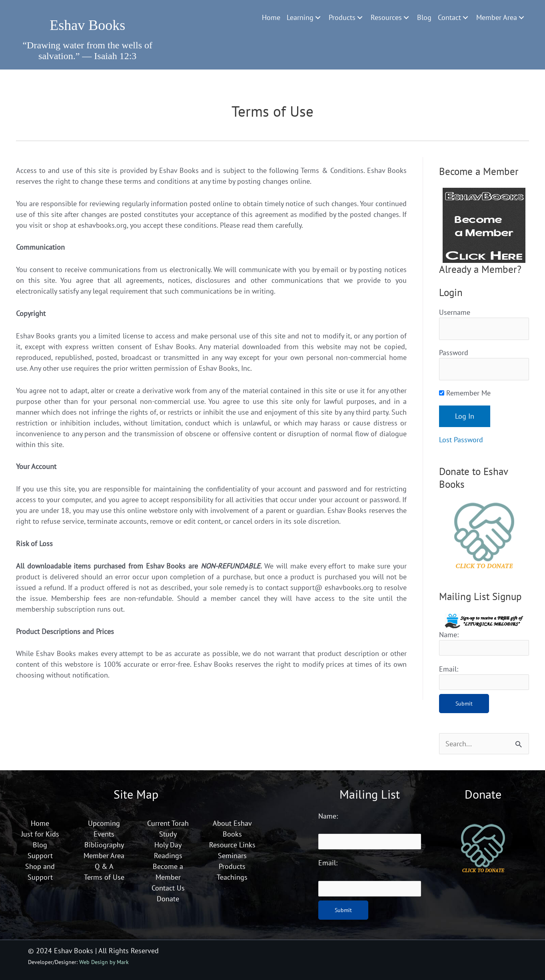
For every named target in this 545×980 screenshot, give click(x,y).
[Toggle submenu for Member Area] (521, 18)
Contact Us (168, 888)
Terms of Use (104, 877)
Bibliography (104, 845)
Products (232, 866)
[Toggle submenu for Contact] (465, 18)
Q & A (104, 866)
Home (40, 823)
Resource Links (232, 845)
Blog (40, 845)
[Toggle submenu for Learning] (318, 18)
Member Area (104, 856)
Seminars (232, 856)
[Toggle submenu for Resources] (406, 18)
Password (454, 353)
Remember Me (465, 393)
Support (40, 856)
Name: (449, 635)
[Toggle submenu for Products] (360, 18)
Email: (449, 669)
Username (455, 312)
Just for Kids (40, 834)
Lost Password (461, 440)
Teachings (232, 877)
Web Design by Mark (104, 962)
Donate (168, 899)
